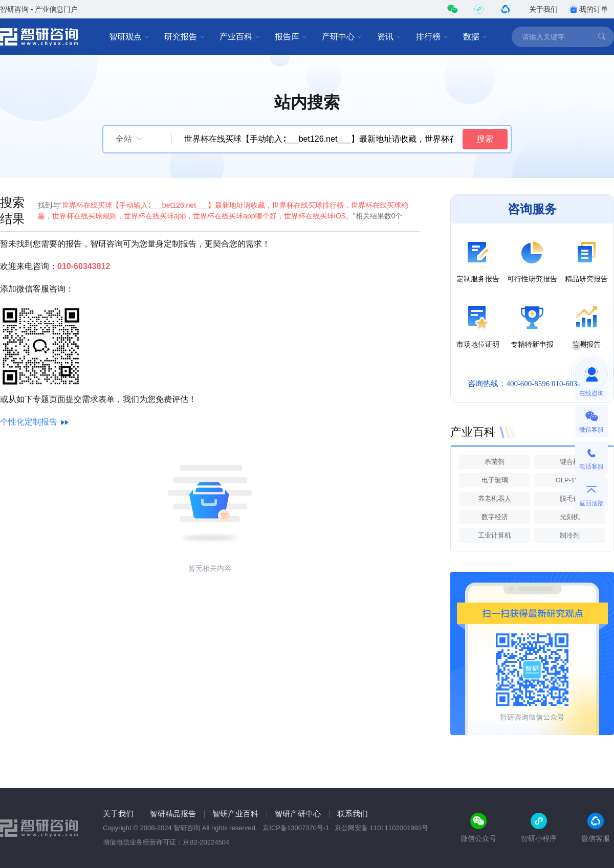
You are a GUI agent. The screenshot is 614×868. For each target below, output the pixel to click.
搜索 (485, 139)
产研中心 (342, 37)
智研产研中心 (298, 814)
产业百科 (240, 37)
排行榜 (432, 37)
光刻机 (570, 517)
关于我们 (543, 9)
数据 (475, 37)
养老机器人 (495, 498)
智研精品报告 (173, 814)
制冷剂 (570, 535)
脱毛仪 (570, 498)
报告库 (291, 37)
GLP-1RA (570, 480)
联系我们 (353, 814)
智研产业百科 (235, 814)
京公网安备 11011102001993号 (381, 828)
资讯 (389, 37)
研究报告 (185, 37)
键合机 (570, 462)
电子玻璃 (495, 480)
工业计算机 (495, 535)
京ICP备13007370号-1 (296, 828)
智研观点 (129, 37)
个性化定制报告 (29, 422)
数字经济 (495, 517)
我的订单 (589, 9)
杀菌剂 (495, 462)
